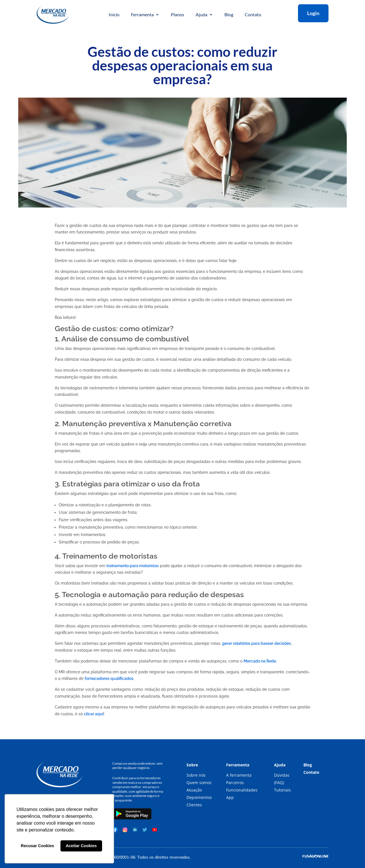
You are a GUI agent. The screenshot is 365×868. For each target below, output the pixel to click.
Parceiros (235, 783)
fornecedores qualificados (109, 678)
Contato (253, 15)
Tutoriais (282, 790)
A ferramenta (239, 775)
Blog (229, 15)
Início (114, 15)
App (230, 797)
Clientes (194, 805)
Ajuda (201, 15)
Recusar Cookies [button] (37, 846)
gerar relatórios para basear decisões (256, 643)
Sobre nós (196, 775)
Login (313, 13)
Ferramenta (142, 15)
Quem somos (199, 783)
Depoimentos (199, 797)
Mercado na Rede (260, 661)
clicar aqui (94, 714)
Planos (178, 15)
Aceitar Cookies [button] (81, 846)
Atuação (194, 790)
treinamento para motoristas (133, 566)
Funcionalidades (242, 790)
